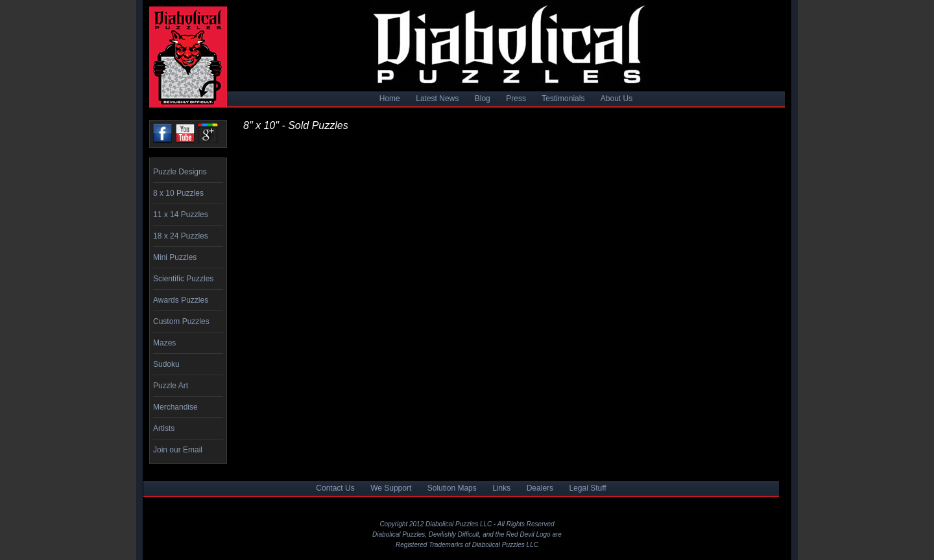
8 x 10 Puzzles (178, 193)
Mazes (164, 343)
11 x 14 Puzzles (181, 215)
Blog (483, 99)
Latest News (437, 99)
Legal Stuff (588, 488)
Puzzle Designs (180, 172)
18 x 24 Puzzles (181, 236)
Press (516, 99)
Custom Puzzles (181, 321)
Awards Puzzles (181, 300)
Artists (164, 428)
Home (390, 99)
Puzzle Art (171, 386)
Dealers (540, 488)
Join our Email (178, 450)
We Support (391, 488)
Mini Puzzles (175, 257)
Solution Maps (452, 488)
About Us (617, 99)
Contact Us (335, 488)
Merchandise (175, 407)
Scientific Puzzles (183, 279)
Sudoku (166, 364)
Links (501, 488)
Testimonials (563, 99)
